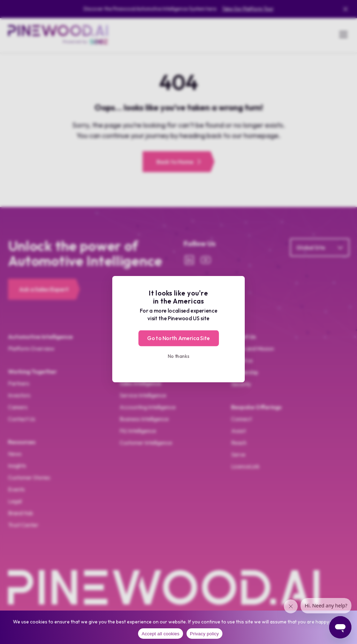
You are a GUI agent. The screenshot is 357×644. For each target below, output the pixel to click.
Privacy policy (204, 634)
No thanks (179, 356)
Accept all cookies (161, 634)
